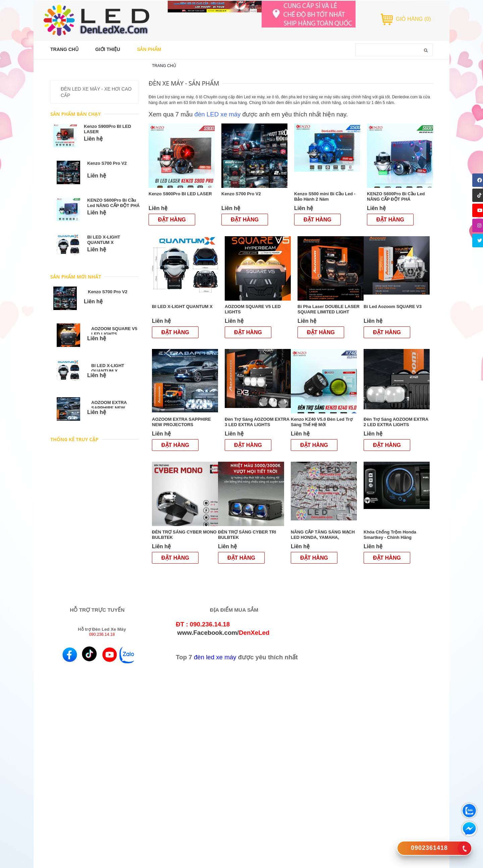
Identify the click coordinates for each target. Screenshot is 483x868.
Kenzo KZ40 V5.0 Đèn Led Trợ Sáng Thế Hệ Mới (322, 422)
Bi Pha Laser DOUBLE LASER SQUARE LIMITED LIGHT (329, 309)
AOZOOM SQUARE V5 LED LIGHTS (114, 331)
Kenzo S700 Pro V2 (107, 163)
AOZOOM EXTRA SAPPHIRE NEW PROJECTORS (109, 408)
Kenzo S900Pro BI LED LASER (181, 194)
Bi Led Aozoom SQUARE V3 (393, 307)
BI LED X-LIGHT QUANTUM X (104, 240)
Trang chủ (164, 66)
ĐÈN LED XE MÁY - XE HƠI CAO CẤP (96, 92)
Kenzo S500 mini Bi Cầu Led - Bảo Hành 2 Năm (325, 196)
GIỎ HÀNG (413, 19)
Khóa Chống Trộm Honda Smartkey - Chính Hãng (390, 535)
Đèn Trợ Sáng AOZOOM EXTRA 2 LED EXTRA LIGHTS (396, 422)
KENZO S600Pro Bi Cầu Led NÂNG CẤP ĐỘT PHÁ (113, 203)
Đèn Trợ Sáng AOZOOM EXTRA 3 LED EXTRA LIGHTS (257, 422)
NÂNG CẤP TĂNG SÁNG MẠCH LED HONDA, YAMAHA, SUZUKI (323, 537)
